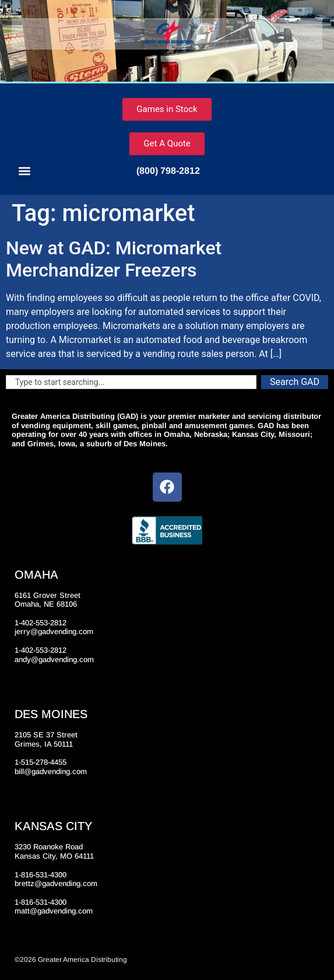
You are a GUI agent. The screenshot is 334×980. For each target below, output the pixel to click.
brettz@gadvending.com (56, 883)
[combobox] (131, 382)
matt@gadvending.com (54, 911)
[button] (24, 171)
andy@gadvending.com (54, 659)
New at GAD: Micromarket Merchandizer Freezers (114, 259)
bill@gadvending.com (51, 771)
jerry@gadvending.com (54, 631)
